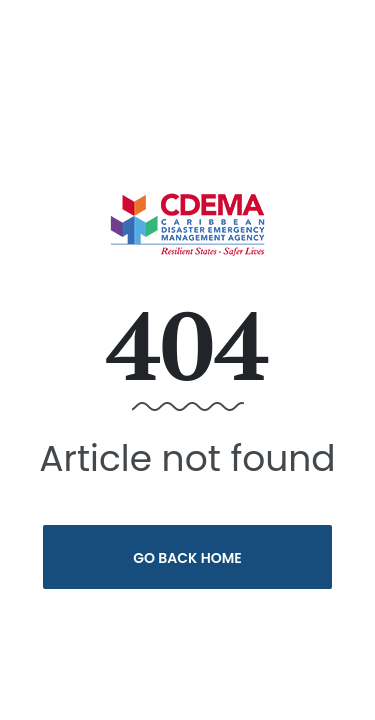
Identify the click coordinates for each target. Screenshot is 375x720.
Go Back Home (187, 558)
